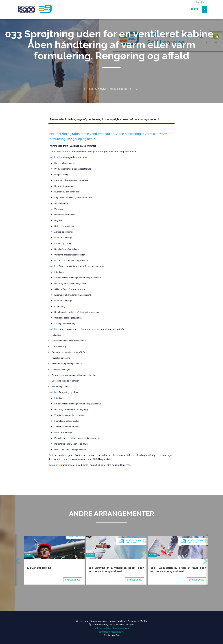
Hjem (195, 9)
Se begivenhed (73, 580)
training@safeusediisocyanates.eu (112, 628)
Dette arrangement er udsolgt (111, 89)
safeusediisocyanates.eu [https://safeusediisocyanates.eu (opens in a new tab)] (111, 632)
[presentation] (18, 562)
